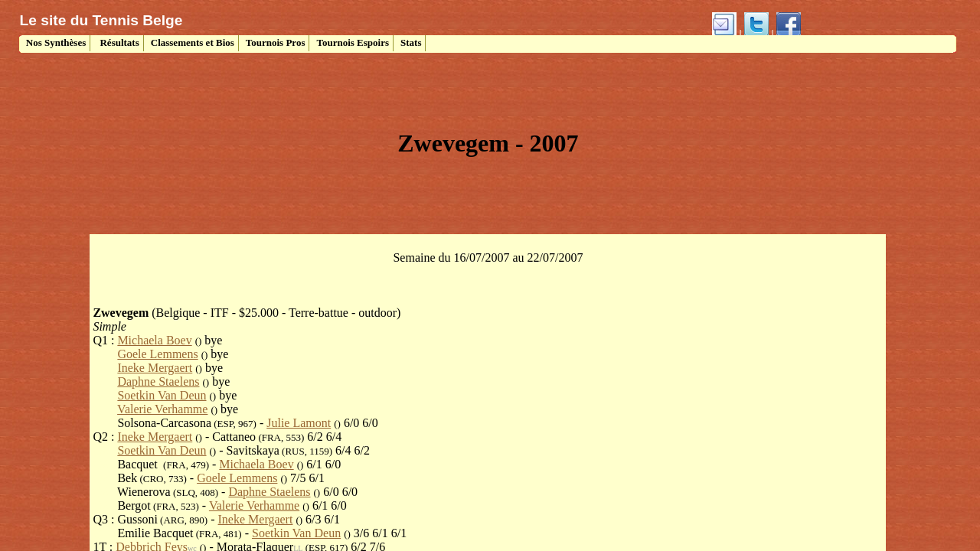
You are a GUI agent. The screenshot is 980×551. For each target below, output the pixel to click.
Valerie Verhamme (162, 409)
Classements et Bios (193, 42)
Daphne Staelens (158, 381)
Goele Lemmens (157, 354)
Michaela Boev (154, 340)
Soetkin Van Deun (162, 395)
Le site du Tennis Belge (101, 20)
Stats (411, 42)
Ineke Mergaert (155, 368)
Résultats (118, 42)
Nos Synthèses (55, 42)
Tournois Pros (276, 42)
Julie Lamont (299, 423)
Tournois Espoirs (353, 42)
